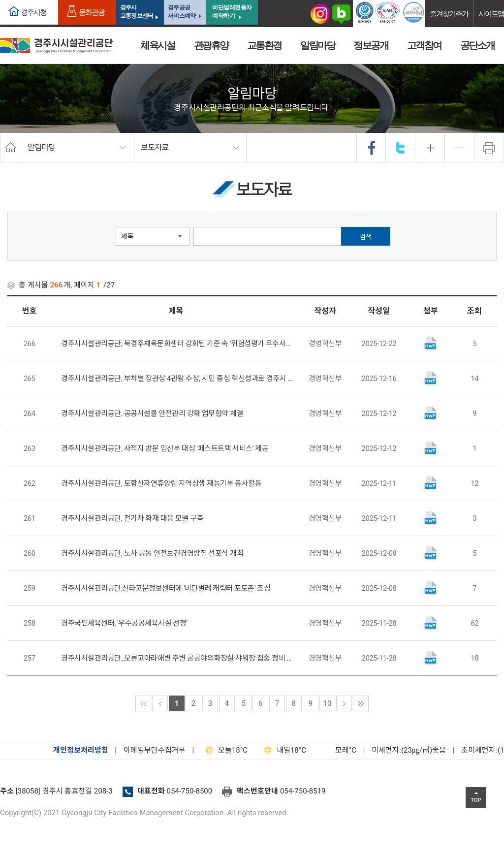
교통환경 (264, 45)
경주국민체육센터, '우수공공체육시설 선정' (124, 623)
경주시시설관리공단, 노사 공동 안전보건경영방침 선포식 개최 (152, 553)
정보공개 (371, 45)
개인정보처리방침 (81, 750)
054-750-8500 (190, 791)
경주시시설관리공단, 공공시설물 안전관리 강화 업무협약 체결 (152, 413)
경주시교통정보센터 (137, 12)
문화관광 (92, 12)
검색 (366, 237)
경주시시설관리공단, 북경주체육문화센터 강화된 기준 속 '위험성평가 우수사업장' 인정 (178, 344)
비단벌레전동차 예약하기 (232, 12)
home (10, 148)
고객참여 (424, 45)
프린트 (489, 148)
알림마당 (317, 45)
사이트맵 (491, 14)
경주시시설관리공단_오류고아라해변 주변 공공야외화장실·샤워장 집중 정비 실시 (178, 658)
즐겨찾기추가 (449, 14)
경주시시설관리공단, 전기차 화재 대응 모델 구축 (132, 518)
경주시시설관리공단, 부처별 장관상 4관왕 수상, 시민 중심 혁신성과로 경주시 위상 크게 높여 (178, 379)
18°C (224, 750)
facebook (372, 148)
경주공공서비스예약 (182, 12)
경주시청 (33, 12)
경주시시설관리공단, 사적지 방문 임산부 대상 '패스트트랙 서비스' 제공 (165, 448)
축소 (460, 148)
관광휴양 (211, 45)
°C (337, 750)
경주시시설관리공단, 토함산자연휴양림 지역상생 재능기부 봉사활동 (161, 483)
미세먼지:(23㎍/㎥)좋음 (409, 750)
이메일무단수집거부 (155, 750)
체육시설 (157, 45)
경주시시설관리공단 (56, 46)
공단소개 (477, 45)
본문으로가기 (22, 0)
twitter (401, 148)
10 (328, 703)
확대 (430, 148)
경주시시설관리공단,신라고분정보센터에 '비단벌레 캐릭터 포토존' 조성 (166, 588)
